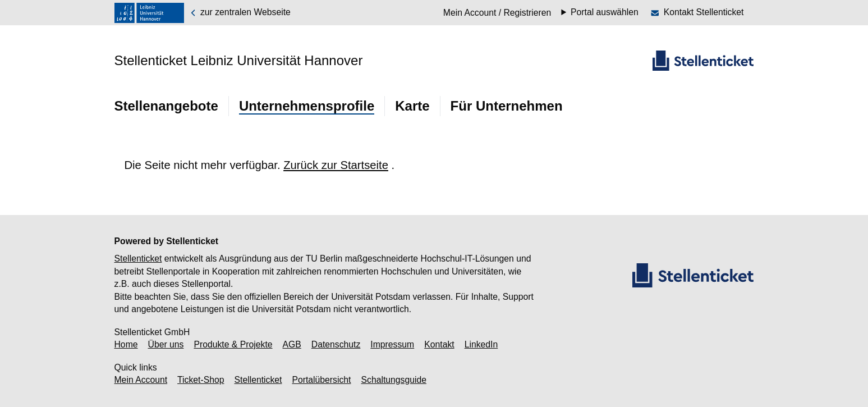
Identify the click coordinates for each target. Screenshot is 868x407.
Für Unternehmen (507, 106)
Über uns (166, 344)
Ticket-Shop (201, 380)
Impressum (392, 344)
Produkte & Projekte (233, 344)
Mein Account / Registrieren (497, 13)
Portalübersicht (321, 380)
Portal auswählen (605, 12)
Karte (412, 106)
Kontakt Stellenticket (704, 12)
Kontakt (439, 344)
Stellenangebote (166, 106)
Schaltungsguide (394, 380)
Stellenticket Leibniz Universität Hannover (239, 60)
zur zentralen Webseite (240, 13)
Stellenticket (138, 259)
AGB (292, 344)
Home (126, 344)
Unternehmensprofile (307, 106)
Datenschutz (336, 344)
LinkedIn (481, 344)
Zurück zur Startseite (336, 165)
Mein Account (141, 380)
